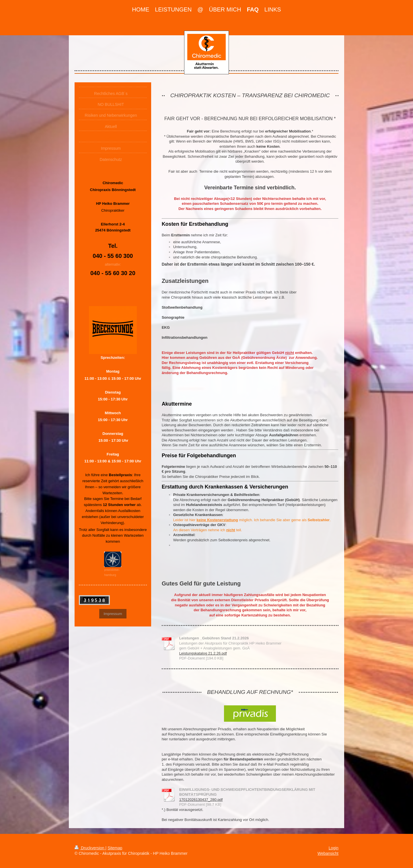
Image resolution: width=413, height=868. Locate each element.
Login (334, 848)
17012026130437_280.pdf (201, 800)
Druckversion (90, 848)
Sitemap (115, 848)
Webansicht (328, 853)
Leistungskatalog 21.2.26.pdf (203, 653)
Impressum (113, 614)
